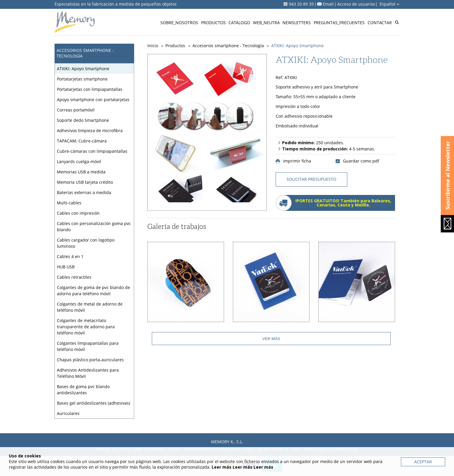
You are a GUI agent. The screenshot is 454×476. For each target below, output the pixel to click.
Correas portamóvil (76, 110)
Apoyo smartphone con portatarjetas (93, 100)
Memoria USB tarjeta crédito (85, 182)
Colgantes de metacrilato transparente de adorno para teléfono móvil (86, 327)
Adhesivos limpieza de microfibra (90, 131)
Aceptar (423, 462)
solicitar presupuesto (311, 179)
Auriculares (68, 413)
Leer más (222, 467)
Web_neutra (266, 23)
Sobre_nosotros (179, 23)
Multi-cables (69, 203)
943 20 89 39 (301, 4)
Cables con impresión (78, 213)
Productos (213, 23)
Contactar (380, 23)
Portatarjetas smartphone (82, 79)
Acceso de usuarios (356, 4)
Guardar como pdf (357, 161)
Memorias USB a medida (81, 172)
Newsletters (297, 23)
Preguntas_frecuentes (339, 23)
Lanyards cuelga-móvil (79, 161)
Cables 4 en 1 (70, 256)
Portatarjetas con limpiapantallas (90, 89)
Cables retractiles (74, 277)
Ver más (271, 339)
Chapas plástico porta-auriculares (90, 360)
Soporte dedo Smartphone (83, 120)
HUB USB (66, 267)
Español (390, 4)
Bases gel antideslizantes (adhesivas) (93, 403)
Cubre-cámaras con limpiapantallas (92, 151)
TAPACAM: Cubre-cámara (82, 141)
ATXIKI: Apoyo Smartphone (83, 69)
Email (328, 4)
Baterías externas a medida (84, 192)
